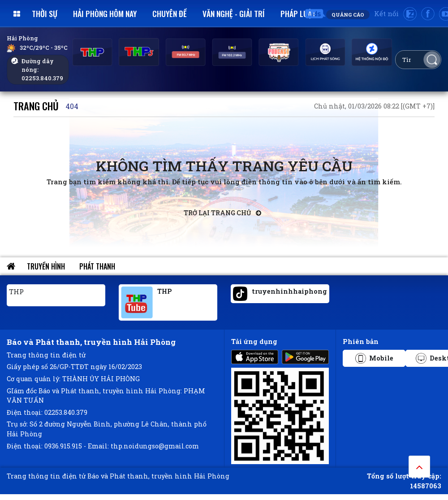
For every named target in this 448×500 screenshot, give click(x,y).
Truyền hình (46, 266)
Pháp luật (298, 13)
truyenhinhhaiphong (289, 291)
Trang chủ (36, 106)
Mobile (374, 358)
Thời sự (45, 13)
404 (72, 106)
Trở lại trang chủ (222, 213)
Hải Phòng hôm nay (105, 13)
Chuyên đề (170, 13)
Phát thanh (97, 266)
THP (16, 291)
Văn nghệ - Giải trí (234, 13)
